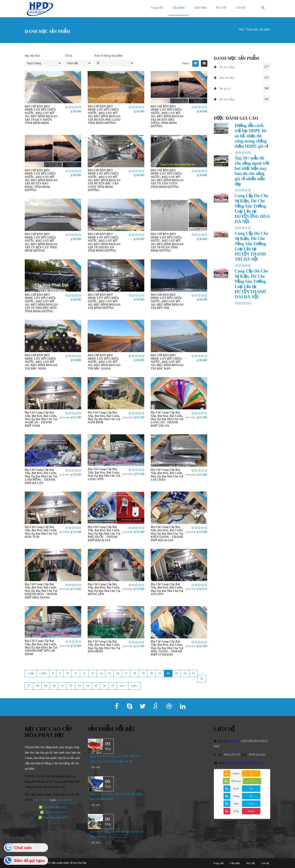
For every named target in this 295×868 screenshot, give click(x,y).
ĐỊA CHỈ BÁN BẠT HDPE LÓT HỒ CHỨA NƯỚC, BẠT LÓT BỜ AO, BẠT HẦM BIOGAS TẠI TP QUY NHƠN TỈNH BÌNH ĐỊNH (41, 115)
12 (84, 673)
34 (88, 686)
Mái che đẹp (227, 78)
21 (160, 673)
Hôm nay (236, 781)
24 (185, 673)
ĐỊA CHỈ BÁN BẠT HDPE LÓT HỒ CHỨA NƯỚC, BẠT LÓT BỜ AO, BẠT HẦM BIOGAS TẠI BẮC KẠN (167, 362)
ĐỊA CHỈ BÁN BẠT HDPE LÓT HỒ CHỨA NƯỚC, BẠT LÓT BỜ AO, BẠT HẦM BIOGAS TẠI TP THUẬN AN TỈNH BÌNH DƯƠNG (104, 242)
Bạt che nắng (227, 99)
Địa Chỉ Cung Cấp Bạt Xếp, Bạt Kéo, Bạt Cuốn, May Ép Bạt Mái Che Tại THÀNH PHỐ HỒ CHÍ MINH (41, 648)
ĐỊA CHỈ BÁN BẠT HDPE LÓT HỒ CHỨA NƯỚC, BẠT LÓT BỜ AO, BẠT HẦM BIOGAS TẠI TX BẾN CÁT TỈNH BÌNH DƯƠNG (41, 242)
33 (79, 686)
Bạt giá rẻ (225, 89)
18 (135, 673)
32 (71, 686)
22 (168, 673)
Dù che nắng (227, 67)
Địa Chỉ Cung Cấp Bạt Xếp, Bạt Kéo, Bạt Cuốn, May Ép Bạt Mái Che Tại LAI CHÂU (167, 475)
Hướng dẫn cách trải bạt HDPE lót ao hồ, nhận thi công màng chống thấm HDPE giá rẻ (251, 136)
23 (177, 673)
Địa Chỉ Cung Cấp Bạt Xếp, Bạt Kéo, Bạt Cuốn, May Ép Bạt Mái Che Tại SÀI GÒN (167, 589)
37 (113, 686)
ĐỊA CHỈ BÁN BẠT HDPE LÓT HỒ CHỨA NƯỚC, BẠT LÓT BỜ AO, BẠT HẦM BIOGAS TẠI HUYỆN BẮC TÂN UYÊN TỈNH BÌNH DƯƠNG (104, 180)
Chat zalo (23, 847)
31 (62, 686)
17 (126, 673)
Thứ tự (68, 56)
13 (93, 673)
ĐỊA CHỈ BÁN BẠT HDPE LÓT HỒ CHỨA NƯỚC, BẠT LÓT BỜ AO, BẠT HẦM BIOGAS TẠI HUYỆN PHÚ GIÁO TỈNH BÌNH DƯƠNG (104, 115)
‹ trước (43, 673)
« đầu (31, 673)
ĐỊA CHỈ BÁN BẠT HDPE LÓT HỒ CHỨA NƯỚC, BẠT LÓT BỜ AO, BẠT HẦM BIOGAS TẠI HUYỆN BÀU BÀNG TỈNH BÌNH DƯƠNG (41, 180)
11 (76, 673)
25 (193, 673)
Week (236, 789)
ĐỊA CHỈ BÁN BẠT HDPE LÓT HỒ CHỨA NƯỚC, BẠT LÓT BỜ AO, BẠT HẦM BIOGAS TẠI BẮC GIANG (104, 362)
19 (143, 673)
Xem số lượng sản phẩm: (109, 56)
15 (109, 673)
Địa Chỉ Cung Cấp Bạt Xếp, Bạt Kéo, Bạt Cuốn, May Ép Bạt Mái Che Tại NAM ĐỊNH (104, 417)
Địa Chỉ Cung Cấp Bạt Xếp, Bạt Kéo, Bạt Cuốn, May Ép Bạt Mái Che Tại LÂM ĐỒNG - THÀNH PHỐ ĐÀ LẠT (41, 476)
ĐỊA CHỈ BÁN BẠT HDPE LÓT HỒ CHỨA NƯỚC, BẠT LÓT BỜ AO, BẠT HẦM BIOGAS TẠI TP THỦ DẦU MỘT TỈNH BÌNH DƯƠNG (41, 303)
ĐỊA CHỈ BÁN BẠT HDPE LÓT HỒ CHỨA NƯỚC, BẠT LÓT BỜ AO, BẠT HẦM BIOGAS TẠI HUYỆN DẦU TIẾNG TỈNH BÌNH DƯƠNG (167, 116)
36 (104, 686)
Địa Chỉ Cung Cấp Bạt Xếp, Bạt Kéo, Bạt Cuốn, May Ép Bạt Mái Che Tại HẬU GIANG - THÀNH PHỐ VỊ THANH (167, 648)
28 (37, 686)
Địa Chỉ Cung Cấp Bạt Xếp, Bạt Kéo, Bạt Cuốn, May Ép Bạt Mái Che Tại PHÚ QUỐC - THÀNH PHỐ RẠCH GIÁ (104, 534)
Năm (236, 804)
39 (251, 789)
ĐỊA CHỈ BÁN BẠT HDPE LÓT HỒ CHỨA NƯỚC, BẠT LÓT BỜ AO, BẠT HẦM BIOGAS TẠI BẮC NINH (41, 362)
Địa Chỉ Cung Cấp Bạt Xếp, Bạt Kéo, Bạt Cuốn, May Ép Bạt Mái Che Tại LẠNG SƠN (104, 474)
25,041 (251, 811)
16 (118, 673)
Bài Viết (221, 8)
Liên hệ (240, 8)
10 (67, 673)
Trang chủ (157, 8)
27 (29, 686)
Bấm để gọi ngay (29, 860)
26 (202, 678)
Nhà (241, 29)
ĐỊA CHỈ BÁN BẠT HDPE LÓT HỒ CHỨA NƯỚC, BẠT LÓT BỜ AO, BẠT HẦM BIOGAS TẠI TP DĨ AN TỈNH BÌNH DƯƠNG (167, 242)
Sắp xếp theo (32, 56)
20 (151, 673)
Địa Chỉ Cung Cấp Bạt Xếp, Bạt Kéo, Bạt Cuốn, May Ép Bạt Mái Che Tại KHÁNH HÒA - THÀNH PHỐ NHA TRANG (41, 591)
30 (54, 686)
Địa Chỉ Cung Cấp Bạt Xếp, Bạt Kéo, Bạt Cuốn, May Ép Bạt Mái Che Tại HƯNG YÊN (104, 589)
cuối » (135, 686)
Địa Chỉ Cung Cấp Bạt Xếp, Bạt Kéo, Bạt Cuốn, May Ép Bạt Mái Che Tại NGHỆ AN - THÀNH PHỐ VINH (41, 419)
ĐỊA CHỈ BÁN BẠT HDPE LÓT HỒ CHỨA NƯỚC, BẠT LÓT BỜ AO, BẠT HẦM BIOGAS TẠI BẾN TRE (167, 301)
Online (236, 774)
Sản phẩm (179, 8)
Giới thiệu (200, 8)
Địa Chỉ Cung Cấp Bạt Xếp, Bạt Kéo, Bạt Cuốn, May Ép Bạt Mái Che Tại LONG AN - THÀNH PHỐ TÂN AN (167, 419)
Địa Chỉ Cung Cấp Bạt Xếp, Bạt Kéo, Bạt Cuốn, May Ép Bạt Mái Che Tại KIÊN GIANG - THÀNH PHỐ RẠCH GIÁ (167, 534)
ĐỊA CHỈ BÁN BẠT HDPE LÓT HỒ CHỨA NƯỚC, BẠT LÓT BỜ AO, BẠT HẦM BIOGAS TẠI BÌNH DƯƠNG (104, 301)
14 (101, 673)
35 (96, 686)
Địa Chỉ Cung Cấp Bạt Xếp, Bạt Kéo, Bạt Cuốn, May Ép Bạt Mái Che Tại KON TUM (41, 532)
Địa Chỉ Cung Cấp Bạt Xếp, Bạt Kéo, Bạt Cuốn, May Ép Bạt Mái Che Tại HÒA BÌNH (104, 646)
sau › (123, 686)
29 (46, 686)
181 (251, 796)
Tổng (236, 811)
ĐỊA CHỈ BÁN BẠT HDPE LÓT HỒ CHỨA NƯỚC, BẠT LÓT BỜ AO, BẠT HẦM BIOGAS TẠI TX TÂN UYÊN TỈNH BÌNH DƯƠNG (167, 179)
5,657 (251, 804)
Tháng (236, 796)
